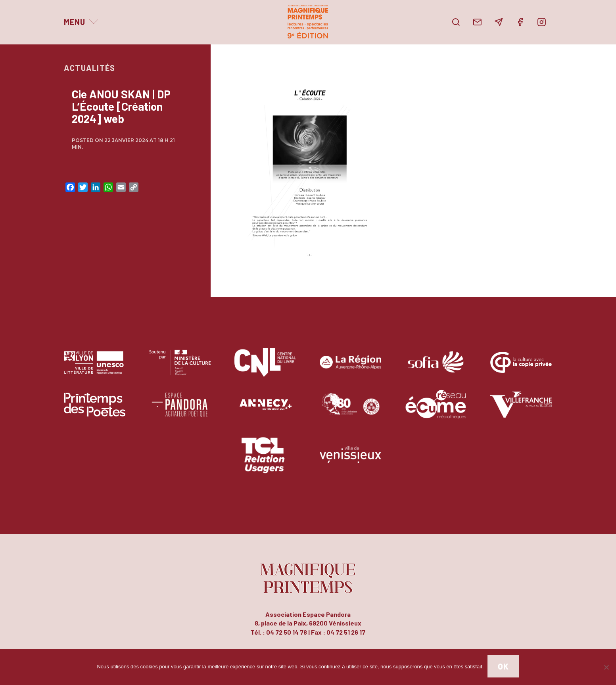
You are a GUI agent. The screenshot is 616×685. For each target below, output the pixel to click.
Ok (503, 666)
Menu (74, 22)
